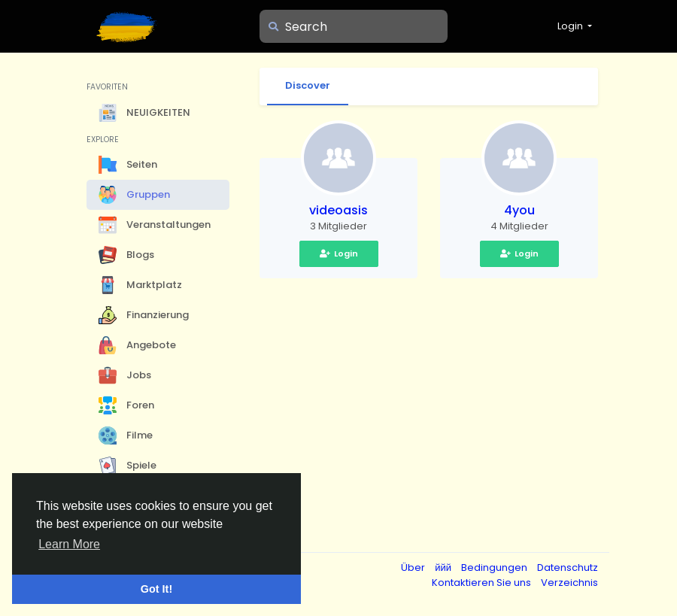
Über (414, 567)
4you (519, 210)
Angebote (137, 345)
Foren (126, 405)
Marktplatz (140, 285)
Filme (126, 435)
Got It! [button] (156, 589)
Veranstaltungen (155, 225)
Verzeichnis (569, 583)
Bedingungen (495, 567)
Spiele (128, 466)
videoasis (338, 210)
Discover (308, 85)
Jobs (125, 375)
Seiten (128, 165)
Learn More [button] (69, 544)
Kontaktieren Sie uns (483, 583)
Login (339, 253)
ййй (444, 567)
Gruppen (134, 195)
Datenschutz (568, 567)
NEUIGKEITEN (144, 113)
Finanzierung (144, 315)
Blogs (126, 255)
